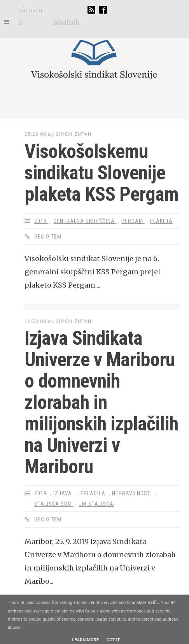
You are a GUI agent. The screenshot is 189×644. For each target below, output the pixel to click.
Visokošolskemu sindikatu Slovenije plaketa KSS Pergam (101, 173)
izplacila (93, 493)
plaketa (161, 221)
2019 (41, 221)
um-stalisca (96, 504)
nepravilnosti (133, 493)
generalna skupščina (85, 221)
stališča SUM (54, 504)
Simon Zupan (73, 134)
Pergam (133, 221)
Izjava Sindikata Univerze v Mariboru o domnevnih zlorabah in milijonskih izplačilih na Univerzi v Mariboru (101, 402)
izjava (63, 493)
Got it (113, 640)
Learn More (85, 640)
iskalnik (66, 22)
